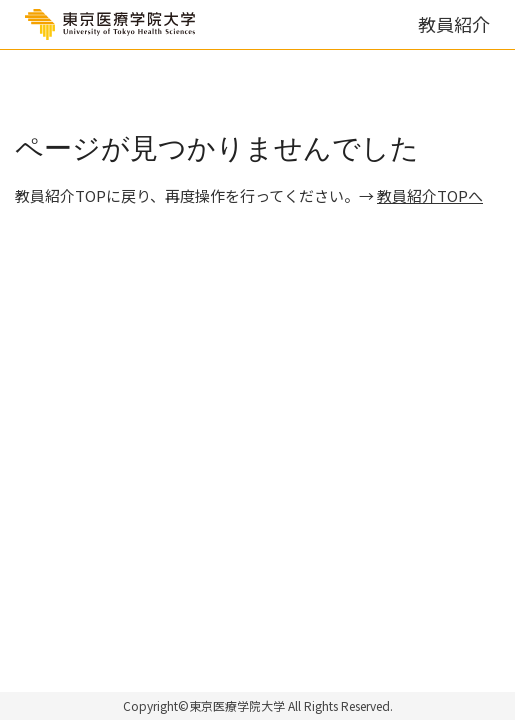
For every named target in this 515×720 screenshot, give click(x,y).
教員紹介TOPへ (430, 195)
